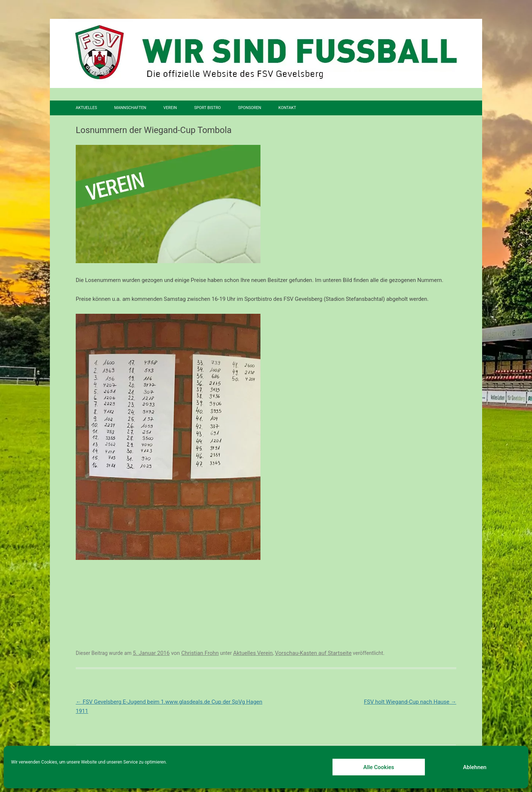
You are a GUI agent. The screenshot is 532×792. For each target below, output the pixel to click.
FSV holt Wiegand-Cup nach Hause (410, 702)
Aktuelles (86, 108)
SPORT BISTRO (207, 108)
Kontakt (287, 108)
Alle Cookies (379, 767)
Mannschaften (130, 108)
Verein (170, 108)
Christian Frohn (200, 653)
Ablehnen (475, 767)
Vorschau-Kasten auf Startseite (313, 653)
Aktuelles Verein (253, 653)
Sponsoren (250, 108)
